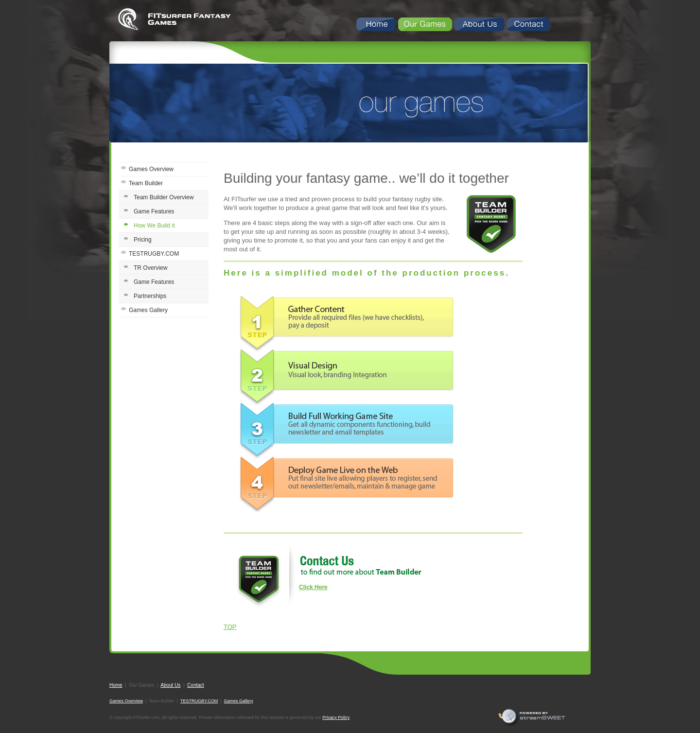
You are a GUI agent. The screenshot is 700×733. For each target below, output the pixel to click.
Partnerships (150, 296)
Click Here (313, 587)
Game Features (154, 211)
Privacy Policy (336, 717)
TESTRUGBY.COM (154, 254)
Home (116, 685)
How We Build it (154, 226)
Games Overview (151, 169)
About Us (170, 685)
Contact (195, 685)
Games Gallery (148, 310)
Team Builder (146, 183)
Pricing (143, 240)
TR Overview (150, 268)
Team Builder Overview (164, 197)
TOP (230, 627)
